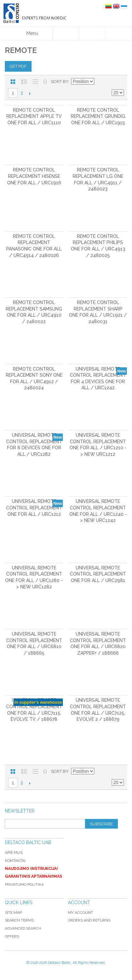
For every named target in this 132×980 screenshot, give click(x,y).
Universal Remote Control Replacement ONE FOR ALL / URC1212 (34, 508)
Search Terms (19, 920)
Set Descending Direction (100, 82)
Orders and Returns (89, 920)
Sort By (60, 82)
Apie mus (14, 852)
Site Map (13, 913)
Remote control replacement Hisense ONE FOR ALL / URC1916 (34, 176)
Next (30, 93)
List (24, 82)
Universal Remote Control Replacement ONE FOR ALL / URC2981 (98, 574)
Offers (12, 936)
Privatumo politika (24, 884)
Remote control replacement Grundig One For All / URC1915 (98, 116)
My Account (80, 913)
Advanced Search (23, 928)
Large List (35, 82)
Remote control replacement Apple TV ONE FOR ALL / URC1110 (34, 116)
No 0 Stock (45, 82)
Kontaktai (15, 861)
